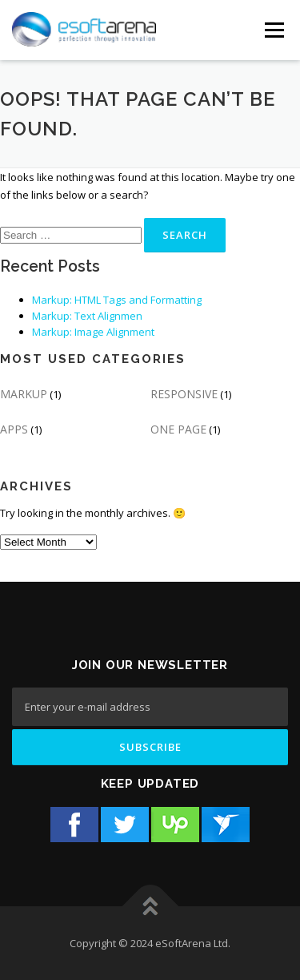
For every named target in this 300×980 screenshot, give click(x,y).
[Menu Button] (274, 30)
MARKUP (24, 394)
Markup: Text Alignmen (87, 316)
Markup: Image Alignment (93, 332)
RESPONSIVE (184, 394)
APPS (14, 429)
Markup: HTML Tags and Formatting (117, 300)
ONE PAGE (178, 429)
